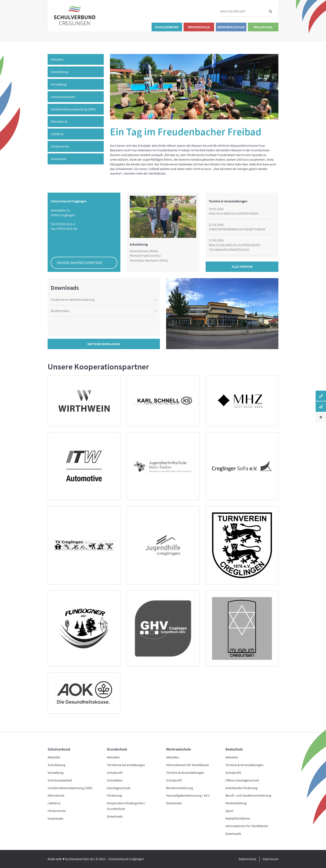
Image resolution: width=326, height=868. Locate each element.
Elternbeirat (59, 121)
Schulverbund (167, 27)
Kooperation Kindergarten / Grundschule (126, 806)
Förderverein (60, 146)
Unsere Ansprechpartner (79, 263)
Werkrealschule (231, 27)
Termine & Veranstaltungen (126, 765)
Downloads (59, 159)
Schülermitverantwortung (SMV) (73, 109)
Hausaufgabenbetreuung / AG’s (188, 795)
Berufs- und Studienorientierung (248, 795)
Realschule (263, 27)
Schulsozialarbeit (63, 97)
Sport (229, 811)
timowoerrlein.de (81, 859)
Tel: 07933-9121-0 (63, 224)
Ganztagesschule (119, 788)
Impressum (270, 859)
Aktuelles (57, 59)
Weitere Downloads (104, 344)
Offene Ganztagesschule (242, 780)
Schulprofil (115, 773)
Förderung (114, 795)
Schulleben (115, 780)
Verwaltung (59, 84)
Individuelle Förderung (241, 788)
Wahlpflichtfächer (238, 818)
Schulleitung (60, 72)
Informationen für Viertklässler (188, 765)
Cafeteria (57, 134)
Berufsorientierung (180, 788)
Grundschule (199, 27)
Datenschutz (247, 859)
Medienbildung (236, 803)
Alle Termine (242, 267)
